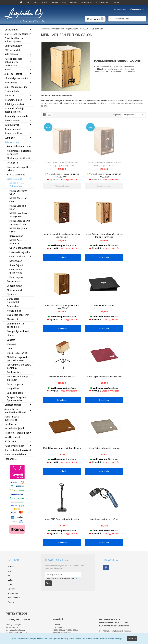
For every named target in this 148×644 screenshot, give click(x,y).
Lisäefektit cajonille (20, 252)
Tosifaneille (11, 459)
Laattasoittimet (13, 405)
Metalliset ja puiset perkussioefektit (17, 359)
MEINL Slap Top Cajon (18, 207)
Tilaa (48, 567)
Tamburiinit (13, 306)
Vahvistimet (11, 83)
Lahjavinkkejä (11, 30)
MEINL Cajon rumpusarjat (16, 242)
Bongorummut (15, 281)
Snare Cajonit (16, 265)
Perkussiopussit (15, 384)
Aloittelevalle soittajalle (17, 34)
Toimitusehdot (102, 2)
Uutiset (55, 2)
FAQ (36, 2)
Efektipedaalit (12, 91)
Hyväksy (132, 639)
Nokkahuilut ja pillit (15, 428)
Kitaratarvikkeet (13, 100)
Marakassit (13, 319)
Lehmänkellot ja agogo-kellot (15, 325)
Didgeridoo (13, 388)
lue (76, 563)
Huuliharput (11, 424)
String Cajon (16, 261)
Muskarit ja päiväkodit (18, 158)
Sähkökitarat (11, 54)
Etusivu (9, 551)
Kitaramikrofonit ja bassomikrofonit (14, 110)
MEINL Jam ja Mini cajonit (19, 230)
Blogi (64, 2)
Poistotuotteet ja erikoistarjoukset (14, 40)
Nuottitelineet (12, 437)
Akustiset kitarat (13, 74)
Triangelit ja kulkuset (18, 331)
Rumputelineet (13, 129)
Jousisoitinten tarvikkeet (18, 450)
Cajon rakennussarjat (20, 248)
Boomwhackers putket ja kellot (19, 169)
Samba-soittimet (16, 175)
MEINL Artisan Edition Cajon (17, 185)
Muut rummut (14, 290)
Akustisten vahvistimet (16, 87)
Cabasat (11, 340)
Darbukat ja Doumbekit (13, 300)
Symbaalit (10, 138)
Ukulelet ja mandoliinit (17, 78)
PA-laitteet (10, 441)
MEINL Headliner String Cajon (18, 215)
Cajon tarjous (16, 277)
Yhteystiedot (86, 2)
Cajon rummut (14, 179)
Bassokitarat (11, 70)
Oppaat (73, 2)
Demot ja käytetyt (14, 46)
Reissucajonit (16, 236)
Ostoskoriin (128, 179)
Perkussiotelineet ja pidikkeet (17, 378)
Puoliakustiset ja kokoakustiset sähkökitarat (13, 62)
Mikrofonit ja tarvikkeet (17, 433)
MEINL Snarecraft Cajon (18, 192)
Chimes (11, 335)
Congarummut (15, 286)
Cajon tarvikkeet (18, 257)
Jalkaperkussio (15, 393)
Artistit (45, 2)
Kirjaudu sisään (138, 9)
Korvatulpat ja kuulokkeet (12, 418)
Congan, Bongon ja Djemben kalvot (16, 399)
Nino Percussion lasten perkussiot (19, 152)
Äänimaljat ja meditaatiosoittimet (15, 411)
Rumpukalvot (12, 125)
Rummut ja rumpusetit (17, 116)
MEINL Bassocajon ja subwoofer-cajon (20, 222)
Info (28, 2)
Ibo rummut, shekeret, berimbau (19, 366)
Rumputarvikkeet (14, 133)
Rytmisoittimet (13, 142)
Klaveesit (12, 344)
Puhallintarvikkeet (14, 446)
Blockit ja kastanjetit (18, 353)
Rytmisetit (13, 163)
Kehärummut (14, 311)
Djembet (12, 294)
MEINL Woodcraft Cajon (18, 200)
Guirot (10, 349)
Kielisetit (9, 95)
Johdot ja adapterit (15, 104)
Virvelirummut (12, 120)
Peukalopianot (15, 372)
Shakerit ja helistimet (18, 315)
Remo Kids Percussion (18, 146)
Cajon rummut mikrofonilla (17, 271)
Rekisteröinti (121, 9)
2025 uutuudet (12, 50)
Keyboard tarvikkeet (15, 454)
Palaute (116, 2)
